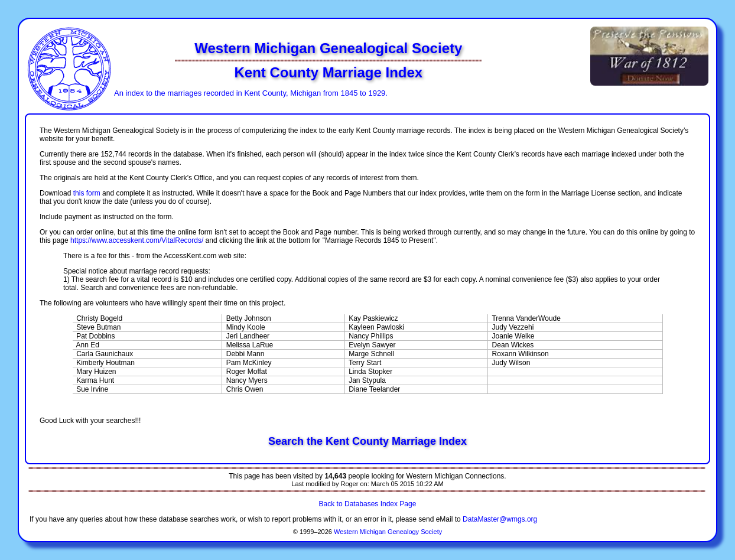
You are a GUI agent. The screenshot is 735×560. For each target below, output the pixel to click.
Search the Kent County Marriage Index (367, 441)
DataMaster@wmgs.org (500, 519)
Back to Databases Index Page (368, 504)
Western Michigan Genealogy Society (388, 532)
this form (87, 193)
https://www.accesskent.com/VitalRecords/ (137, 240)
